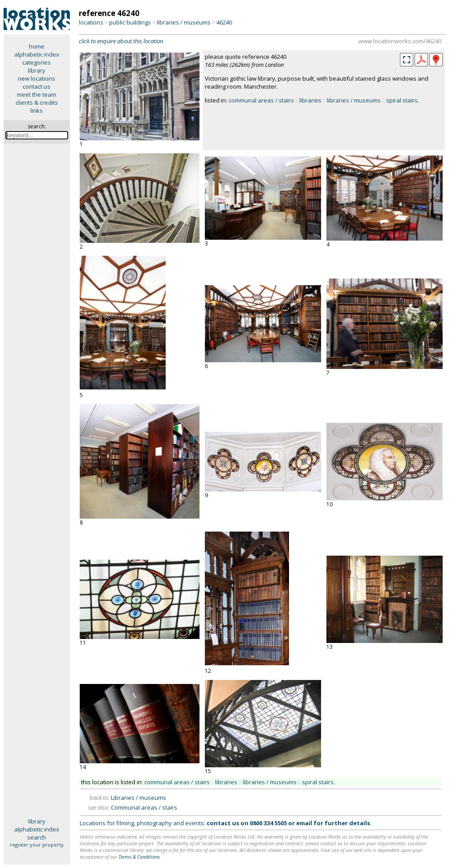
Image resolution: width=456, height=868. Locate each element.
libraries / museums (184, 22)
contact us (37, 86)
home (37, 46)
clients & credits (37, 102)
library (37, 70)
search (37, 837)
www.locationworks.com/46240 (400, 41)
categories (37, 62)
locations (91, 22)
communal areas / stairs (261, 100)
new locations (37, 78)
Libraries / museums (138, 798)
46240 (224, 22)
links (37, 111)
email (304, 823)
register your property (37, 845)
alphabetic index (37, 54)
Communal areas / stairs (144, 807)
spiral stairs (402, 100)
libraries (310, 100)
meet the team (37, 94)
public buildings (130, 22)
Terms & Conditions (139, 857)
